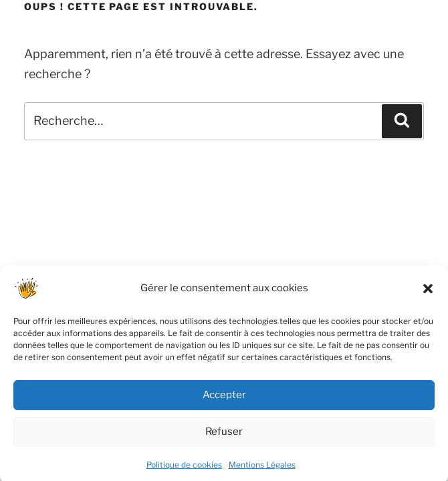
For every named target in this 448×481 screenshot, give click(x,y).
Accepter (224, 399)
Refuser (224, 436)
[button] (428, 293)
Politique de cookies (184, 469)
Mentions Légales (262, 469)
